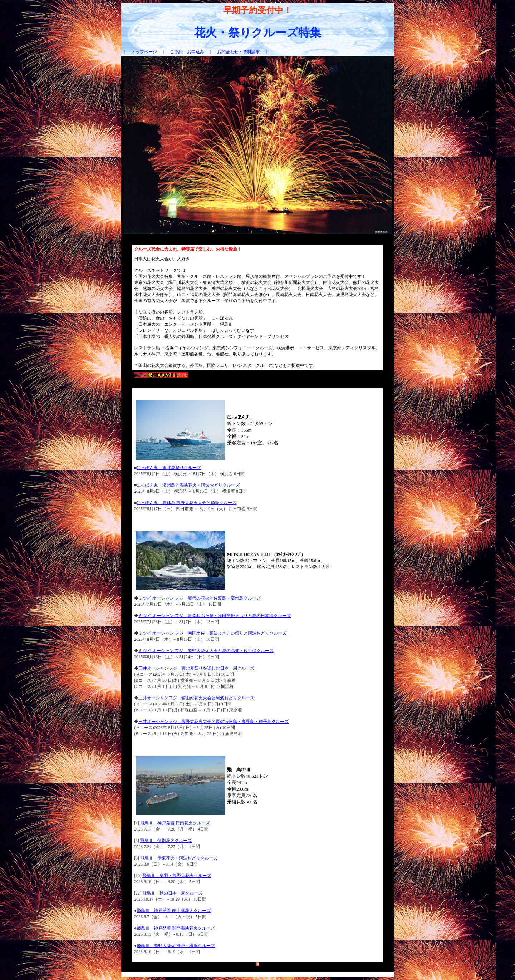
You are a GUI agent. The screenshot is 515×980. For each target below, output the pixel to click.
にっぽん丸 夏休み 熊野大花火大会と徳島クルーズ (187, 503)
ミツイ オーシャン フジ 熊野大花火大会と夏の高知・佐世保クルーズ (206, 651)
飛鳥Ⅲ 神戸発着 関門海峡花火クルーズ (176, 928)
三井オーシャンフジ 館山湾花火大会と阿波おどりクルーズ (196, 698)
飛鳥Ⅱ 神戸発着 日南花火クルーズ (175, 823)
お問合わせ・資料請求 (239, 52)
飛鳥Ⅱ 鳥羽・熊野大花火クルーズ (177, 876)
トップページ (144, 52)
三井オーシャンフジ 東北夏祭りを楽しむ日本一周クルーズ (196, 668)
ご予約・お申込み (187, 52)
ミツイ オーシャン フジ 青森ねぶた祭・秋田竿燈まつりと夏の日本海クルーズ (215, 616)
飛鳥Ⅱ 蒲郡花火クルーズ (166, 841)
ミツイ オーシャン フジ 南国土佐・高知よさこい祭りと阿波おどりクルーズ (212, 633)
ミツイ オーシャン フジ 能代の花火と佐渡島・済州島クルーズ (200, 598)
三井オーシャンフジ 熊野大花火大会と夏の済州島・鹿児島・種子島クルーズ (214, 722)
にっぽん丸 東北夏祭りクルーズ (169, 468)
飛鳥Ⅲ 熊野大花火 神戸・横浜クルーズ (176, 946)
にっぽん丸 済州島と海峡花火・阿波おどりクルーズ (188, 485)
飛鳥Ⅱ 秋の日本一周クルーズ (172, 893)
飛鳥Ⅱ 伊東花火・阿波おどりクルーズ (179, 858)
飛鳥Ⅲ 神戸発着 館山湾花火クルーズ (174, 911)
